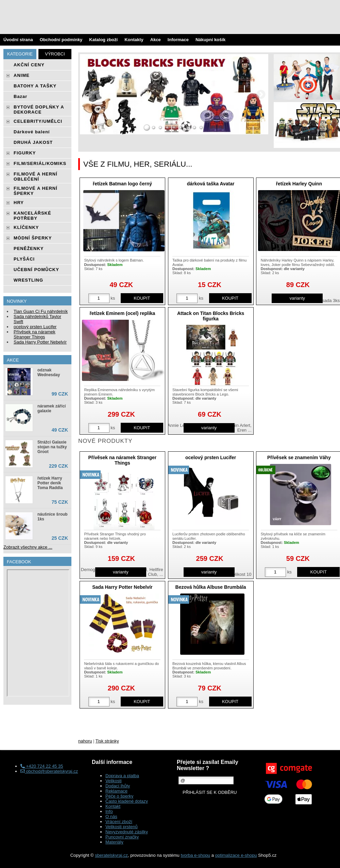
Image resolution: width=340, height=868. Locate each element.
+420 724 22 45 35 (42, 766)
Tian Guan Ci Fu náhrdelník (41, 311)
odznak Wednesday (49, 372)
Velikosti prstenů (122, 827)
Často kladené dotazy (127, 801)
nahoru (85, 741)
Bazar (20, 96)
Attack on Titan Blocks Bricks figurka (211, 316)
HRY (19, 203)
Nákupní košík (210, 40)
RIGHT (261, 94)
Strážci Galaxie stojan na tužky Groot (52, 447)
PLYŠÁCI (24, 259)
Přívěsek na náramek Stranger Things (122, 460)
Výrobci (55, 54)
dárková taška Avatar (211, 184)
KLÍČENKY (26, 227)
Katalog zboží (103, 40)
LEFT (87, 94)
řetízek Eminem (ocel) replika (122, 313)
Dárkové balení (32, 132)
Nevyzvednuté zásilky (127, 832)
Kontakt (113, 806)
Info (109, 811)
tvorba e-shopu (195, 855)
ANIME (22, 75)
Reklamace (116, 791)
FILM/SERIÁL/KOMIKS (40, 163)
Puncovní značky (122, 837)
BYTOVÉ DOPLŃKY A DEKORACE (39, 110)
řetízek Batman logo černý (122, 184)
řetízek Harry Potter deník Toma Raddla (50, 483)
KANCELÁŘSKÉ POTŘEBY (32, 216)
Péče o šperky (119, 796)
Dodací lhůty (118, 786)
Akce (156, 40)
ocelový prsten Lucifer (211, 457)
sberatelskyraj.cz (111, 855)
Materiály (114, 842)
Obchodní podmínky (61, 40)
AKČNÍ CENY (29, 65)
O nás (111, 816)
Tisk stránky (107, 741)
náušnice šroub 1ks (53, 517)
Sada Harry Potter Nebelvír (122, 587)
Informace (178, 40)
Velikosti (114, 781)
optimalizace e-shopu (236, 855)
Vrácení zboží (119, 822)
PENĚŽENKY (29, 248)
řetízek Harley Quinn (299, 184)
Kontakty (134, 40)
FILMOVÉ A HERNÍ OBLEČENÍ (36, 177)
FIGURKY (25, 153)
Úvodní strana (18, 40)
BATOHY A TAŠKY (35, 86)
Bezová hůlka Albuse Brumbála (211, 587)
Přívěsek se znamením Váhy (299, 457)
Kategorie (20, 54)
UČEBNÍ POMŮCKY (36, 270)
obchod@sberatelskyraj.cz (49, 771)
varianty (297, 298)
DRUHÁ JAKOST (33, 142)
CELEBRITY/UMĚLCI (38, 121)
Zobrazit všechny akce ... (28, 547)
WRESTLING (28, 280)
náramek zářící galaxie (52, 408)
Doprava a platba (122, 776)
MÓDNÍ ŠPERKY (33, 238)
